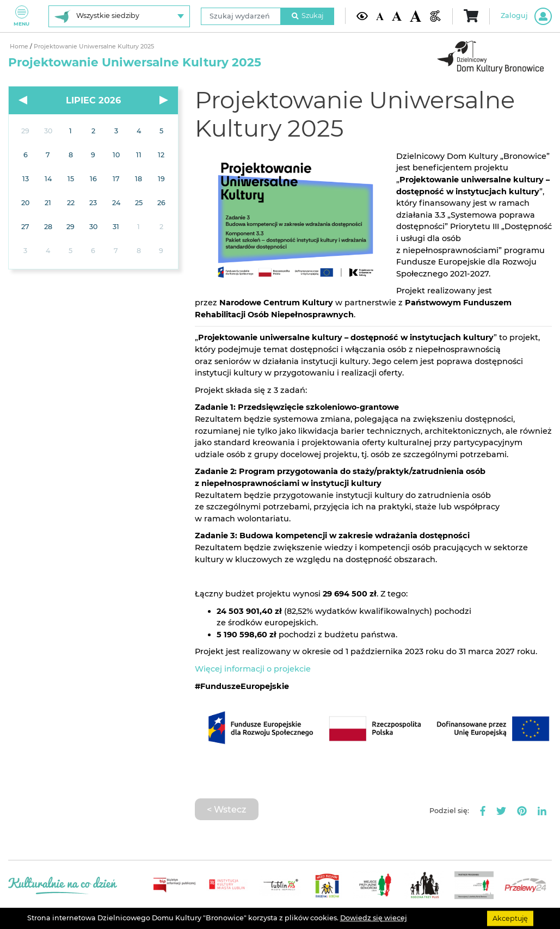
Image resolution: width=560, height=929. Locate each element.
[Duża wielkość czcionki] (416, 16)
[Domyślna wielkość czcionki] (380, 16)
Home (19, 47)
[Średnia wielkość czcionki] (397, 16)
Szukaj (307, 16)
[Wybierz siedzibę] (119, 16)
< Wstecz (226, 809)
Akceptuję (510, 918)
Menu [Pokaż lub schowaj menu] (21, 16)
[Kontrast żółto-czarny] (362, 16)
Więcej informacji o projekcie (253, 669)
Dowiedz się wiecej (374, 918)
